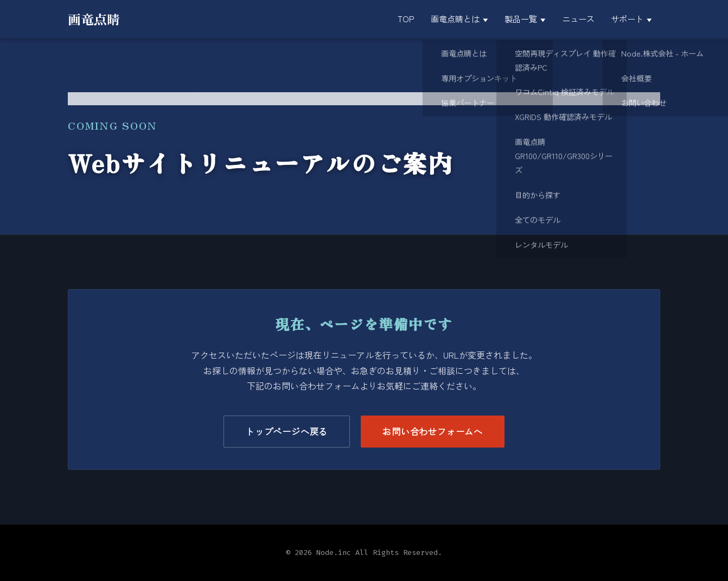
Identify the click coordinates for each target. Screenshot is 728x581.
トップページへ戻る (287, 431)
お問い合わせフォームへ (433, 431)
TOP (75, 99)
